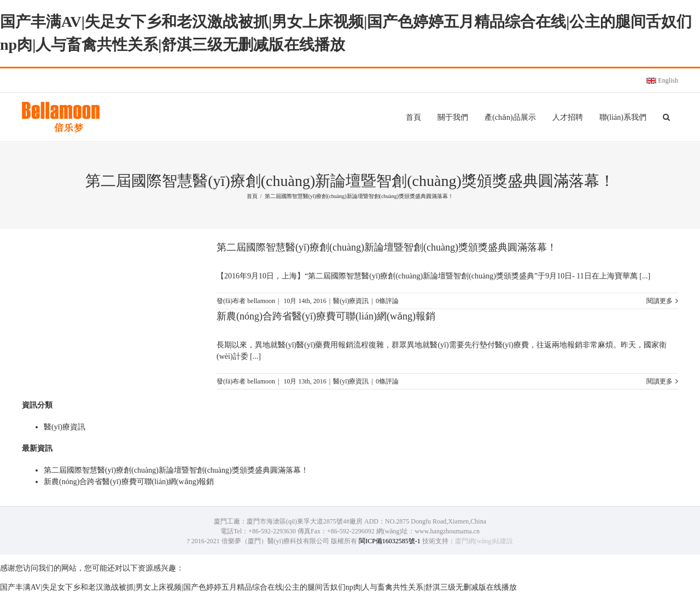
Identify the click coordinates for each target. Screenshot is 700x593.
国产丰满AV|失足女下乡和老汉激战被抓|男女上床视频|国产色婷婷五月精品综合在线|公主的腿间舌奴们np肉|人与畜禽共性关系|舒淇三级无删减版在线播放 (258, 587)
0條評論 (387, 301)
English (662, 80)
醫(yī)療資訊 (351, 301)
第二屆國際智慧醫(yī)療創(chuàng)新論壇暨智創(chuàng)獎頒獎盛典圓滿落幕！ (387, 247)
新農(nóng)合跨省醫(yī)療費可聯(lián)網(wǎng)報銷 (326, 316)
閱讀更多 (660, 301)
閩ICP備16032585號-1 (390, 541)
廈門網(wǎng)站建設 (484, 541)
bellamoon (261, 301)
